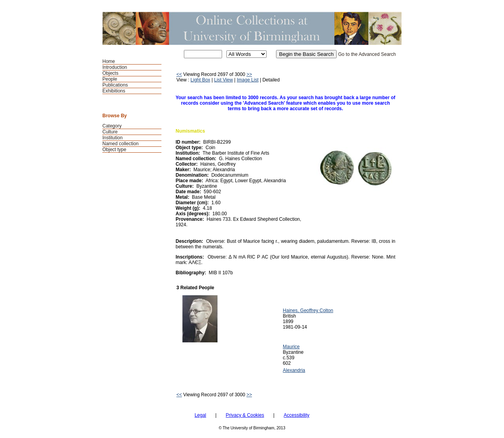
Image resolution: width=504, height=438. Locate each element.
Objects (110, 73)
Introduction (115, 67)
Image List (247, 80)
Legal (200, 415)
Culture (110, 132)
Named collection (120, 144)
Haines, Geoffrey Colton (308, 310)
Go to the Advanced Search (367, 54)
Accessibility (296, 415)
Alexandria (294, 370)
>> (249, 74)
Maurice (291, 347)
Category (112, 126)
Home (109, 61)
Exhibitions (114, 91)
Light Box (200, 80)
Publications (115, 85)
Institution (112, 138)
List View (224, 80)
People (110, 79)
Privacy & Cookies (245, 415)
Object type (114, 150)
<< (179, 74)
